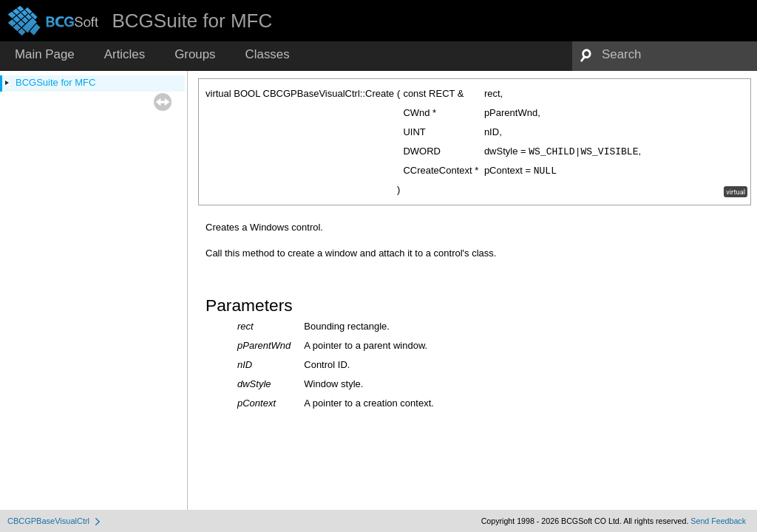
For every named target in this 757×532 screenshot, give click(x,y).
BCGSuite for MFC (55, 82)
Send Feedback (718, 521)
